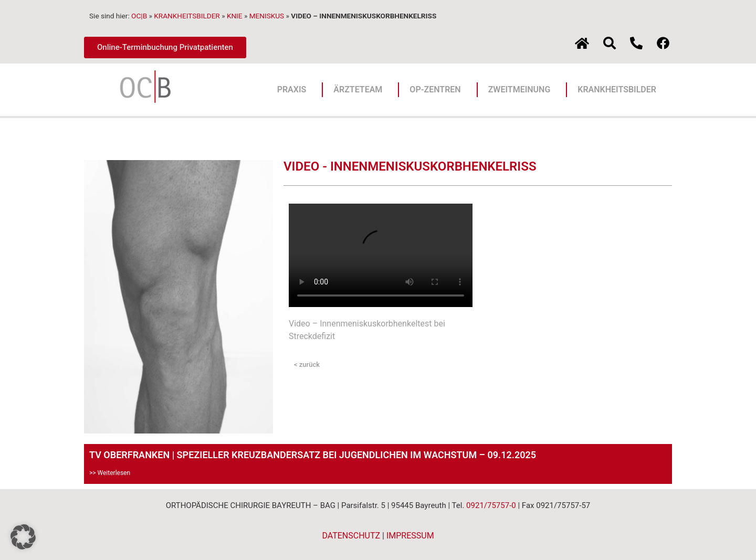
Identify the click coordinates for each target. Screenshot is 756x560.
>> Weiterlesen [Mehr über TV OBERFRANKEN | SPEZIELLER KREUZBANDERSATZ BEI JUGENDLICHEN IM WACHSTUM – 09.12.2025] (110, 473)
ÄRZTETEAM (360, 90)
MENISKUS (267, 16)
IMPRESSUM (410, 536)
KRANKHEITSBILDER (187, 16)
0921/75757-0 (491, 505)
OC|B (139, 16)
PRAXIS (295, 90)
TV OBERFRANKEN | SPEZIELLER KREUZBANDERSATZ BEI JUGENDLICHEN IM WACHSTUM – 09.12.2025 (313, 455)
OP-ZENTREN (438, 90)
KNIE (235, 16)
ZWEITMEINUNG (522, 90)
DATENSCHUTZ (351, 536)
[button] (23, 537)
